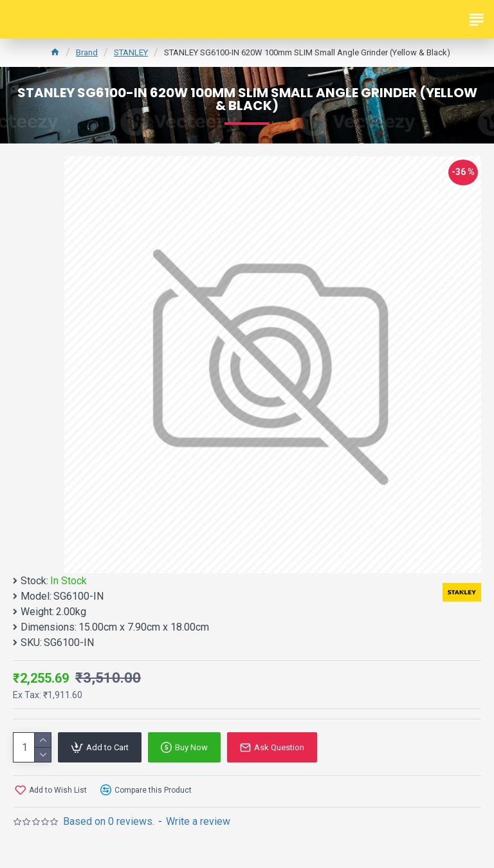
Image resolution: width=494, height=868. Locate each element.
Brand (87, 52)
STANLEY (131, 52)
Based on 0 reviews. (109, 821)
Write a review (198, 821)
